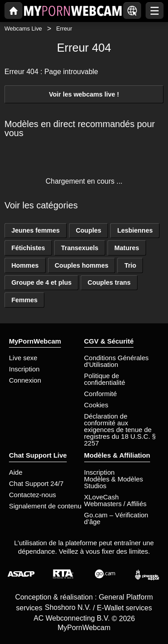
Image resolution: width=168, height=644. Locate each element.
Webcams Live (23, 29)
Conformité (101, 394)
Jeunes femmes (35, 230)
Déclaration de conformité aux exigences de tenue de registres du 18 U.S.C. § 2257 (120, 430)
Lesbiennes (135, 230)
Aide (16, 472)
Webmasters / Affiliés (116, 504)
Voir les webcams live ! (84, 94)
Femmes (24, 300)
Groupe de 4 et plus (41, 282)
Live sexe (23, 358)
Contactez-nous (32, 495)
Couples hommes (82, 265)
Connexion (25, 380)
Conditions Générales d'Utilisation (116, 361)
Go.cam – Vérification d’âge (116, 518)
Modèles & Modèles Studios (114, 482)
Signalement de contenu (45, 506)
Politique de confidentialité (105, 379)
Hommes (25, 265)
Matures (127, 248)
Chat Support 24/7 (36, 483)
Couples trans (109, 282)
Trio (130, 265)
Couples (88, 230)
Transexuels (80, 248)
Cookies (96, 405)
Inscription (24, 369)
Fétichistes (28, 248)
